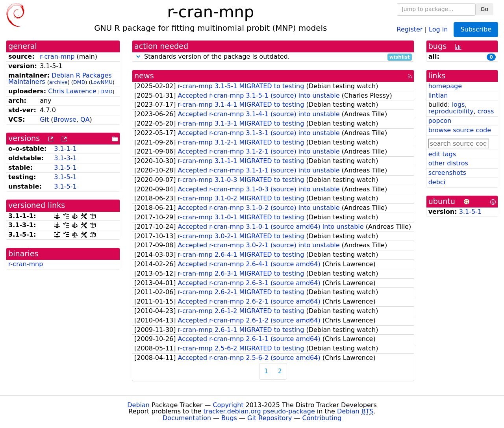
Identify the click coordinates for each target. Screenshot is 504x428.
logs (459, 105)
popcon (440, 121)
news (144, 76)
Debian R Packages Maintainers (60, 79)
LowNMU (102, 82)
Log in (438, 29)
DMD (79, 82)
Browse (65, 120)
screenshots (447, 173)
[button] (138, 57)
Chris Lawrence (72, 91)
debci (437, 182)
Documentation (187, 418)
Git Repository (270, 418)
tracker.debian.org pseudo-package (259, 411)
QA (85, 120)
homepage (445, 86)
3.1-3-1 (65, 158)
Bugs (229, 418)
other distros (448, 163)
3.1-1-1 (65, 149)
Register (410, 29)
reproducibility (451, 111)
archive (58, 82)
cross (486, 111)
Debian (138, 405)
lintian (438, 95)
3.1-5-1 (65, 168)
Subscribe (476, 29)
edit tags (442, 154)
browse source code (460, 130)
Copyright (228, 405)
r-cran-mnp (57, 57)
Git (44, 120)
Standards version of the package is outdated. (273, 57)
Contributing (322, 418)
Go (485, 9)
